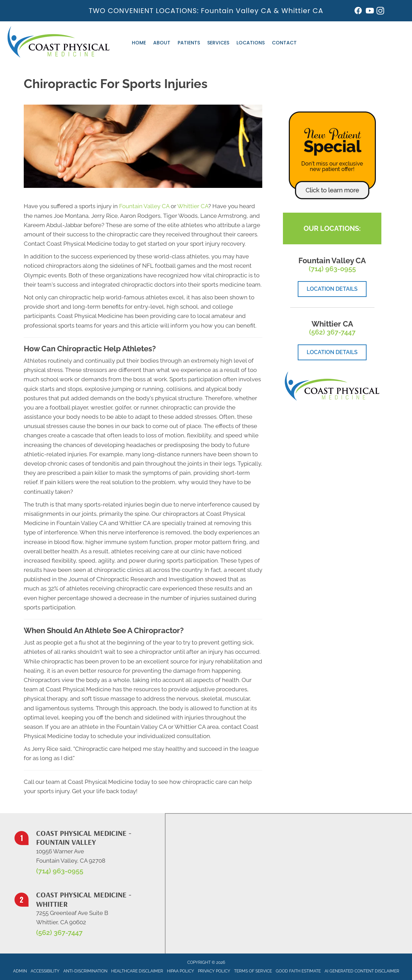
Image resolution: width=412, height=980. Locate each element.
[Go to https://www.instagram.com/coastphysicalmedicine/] (380, 12)
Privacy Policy (214, 971)
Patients (189, 43)
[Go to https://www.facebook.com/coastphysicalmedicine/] (358, 12)
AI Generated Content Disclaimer (362, 971)
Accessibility (45, 971)
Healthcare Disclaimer (137, 971)
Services (218, 43)
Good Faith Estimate (298, 971)
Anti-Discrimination (85, 971)
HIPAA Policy (181, 971)
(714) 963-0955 (332, 269)
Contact (284, 43)
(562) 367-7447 (332, 332)
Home (139, 43)
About (162, 43)
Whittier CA (302, 11)
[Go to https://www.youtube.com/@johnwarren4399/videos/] (369, 12)
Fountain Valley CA (236, 11)
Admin (20, 971)
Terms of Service (253, 971)
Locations (251, 43)
